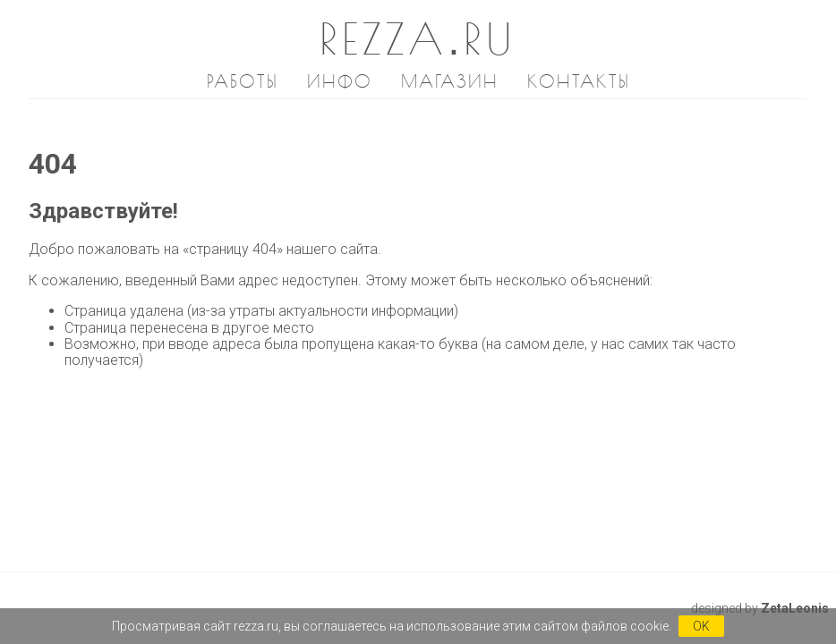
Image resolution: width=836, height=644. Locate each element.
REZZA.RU (418, 38)
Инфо (340, 81)
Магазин (450, 81)
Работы (243, 81)
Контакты (579, 81)
